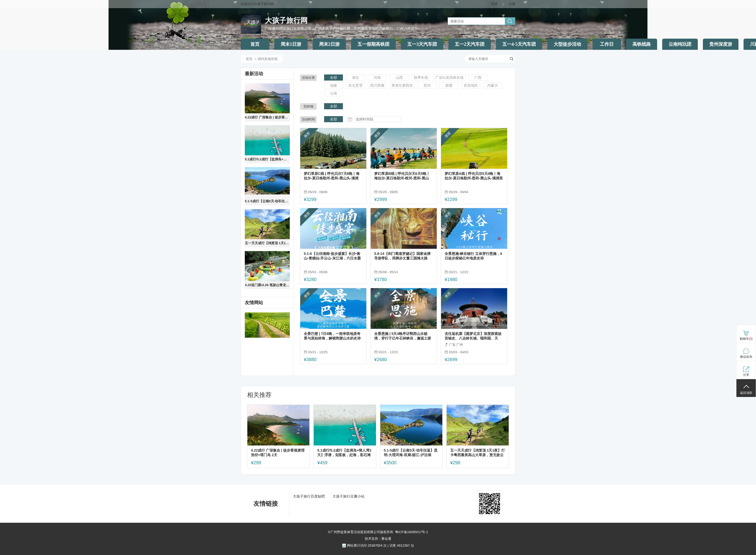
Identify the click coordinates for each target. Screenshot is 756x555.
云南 (334, 93)
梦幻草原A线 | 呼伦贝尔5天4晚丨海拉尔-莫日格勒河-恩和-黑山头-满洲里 (474, 176)
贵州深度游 (721, 44)
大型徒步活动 (567, 44)
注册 (512, 4)
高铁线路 (642, 44)
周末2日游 (329, 44)
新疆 (449, 85)
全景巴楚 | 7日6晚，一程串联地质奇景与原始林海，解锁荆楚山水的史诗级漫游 (332, 336)
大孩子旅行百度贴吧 (309, 496)
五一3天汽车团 (422, 44)
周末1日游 (291, 44)
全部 (334, 78)
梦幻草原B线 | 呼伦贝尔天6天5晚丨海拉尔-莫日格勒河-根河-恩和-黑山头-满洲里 (402, 176)
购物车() (746, 339)
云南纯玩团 (680, 44)
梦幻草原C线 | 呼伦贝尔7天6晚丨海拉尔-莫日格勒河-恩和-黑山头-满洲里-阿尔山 (332, 176)
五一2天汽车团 (470, 44)
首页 (255, 44)
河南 (377, 78)
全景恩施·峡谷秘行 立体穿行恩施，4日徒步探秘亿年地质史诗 (473, 256)
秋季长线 (421, 78)
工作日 (607, 44)
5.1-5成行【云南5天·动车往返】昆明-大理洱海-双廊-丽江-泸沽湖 (267, 201)
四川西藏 (377, 85)
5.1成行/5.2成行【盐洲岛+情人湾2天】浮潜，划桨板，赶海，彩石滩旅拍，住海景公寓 (267, 159)
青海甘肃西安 (402, 85)
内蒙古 (493, 85)
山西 (399, 78)
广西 (478, 78)
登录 (494, 4)
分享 (746, 375)
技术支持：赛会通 (378, 539)
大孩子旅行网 (286, 20)
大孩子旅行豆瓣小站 (349, 496)
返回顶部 (746, 393)
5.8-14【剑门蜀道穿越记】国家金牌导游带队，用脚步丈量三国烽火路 (402, 256)
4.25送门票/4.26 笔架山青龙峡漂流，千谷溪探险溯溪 (267, 285)
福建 (334, 85)
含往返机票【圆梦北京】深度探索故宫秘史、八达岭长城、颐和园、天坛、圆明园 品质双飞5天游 (473, 336)
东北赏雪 (355, 85)
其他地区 (471, 85)
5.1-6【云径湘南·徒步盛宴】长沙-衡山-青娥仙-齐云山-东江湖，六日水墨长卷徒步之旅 (332, 256)
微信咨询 (746, 357)
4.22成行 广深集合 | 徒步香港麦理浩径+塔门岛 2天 (267, 117)
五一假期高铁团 (373, 44)
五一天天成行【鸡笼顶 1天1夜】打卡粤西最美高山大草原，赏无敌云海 (267, 243)
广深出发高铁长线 (449, 78)
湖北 (355, 78)
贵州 (427, 85)
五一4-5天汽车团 (519, 44)
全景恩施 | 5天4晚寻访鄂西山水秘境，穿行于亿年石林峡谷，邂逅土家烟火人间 (403, 336)
